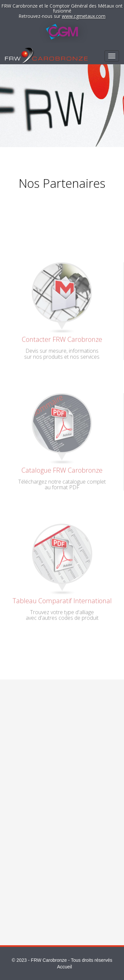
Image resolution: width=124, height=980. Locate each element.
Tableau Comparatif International (62, 599)
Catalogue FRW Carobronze (62, 469)
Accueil (64, 967)
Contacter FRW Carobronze (62, 338)
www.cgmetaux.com (84, 16)
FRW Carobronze (49, 960)
